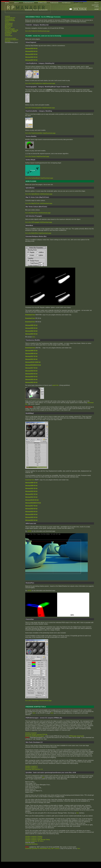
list (43, 777)
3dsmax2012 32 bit (31, 494)
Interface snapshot (31, 733)
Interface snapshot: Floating (34, 836)
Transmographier (10, 19)
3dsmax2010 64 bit (31, 491)
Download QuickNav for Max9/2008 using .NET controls (42, 848)
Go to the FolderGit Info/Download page (37, 31)
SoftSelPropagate (10, 29)
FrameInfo (8, 34)
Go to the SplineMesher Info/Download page (39, 194)
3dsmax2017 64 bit (31, 506)
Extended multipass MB (11, 30)
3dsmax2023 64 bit (31, 520)
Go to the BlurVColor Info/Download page (38, 213)
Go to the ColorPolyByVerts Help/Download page (40, 83)
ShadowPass (8, 36)
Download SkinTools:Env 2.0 (34, 769)
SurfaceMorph (9, 23)
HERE (29, 531)
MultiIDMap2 (8, 33)
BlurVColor (8, 27)
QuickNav (8, 41)
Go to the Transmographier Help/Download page (40, 108)
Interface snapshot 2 (31, 768)
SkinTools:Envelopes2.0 (11, 40)
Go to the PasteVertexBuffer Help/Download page (40, 133)
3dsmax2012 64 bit (31, 497)
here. (79, 848)
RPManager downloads (76, 736)
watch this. (56, 385)
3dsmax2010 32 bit (31, 488)
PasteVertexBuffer (10, 21)
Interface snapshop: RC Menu (34, 841)
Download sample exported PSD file (36, 734)
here (34, 337)
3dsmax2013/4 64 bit (32, 500)
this (78, 813)
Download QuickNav (31, 844)
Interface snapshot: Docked (34, 838)
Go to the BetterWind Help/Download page (38, 233)
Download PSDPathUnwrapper (35, 736)
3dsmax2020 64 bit (31, 514)
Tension (7, 22)
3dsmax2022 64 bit (31, 517)
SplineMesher (9, 25)
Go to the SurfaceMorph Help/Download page (39, 178)
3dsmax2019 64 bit (31, 512)
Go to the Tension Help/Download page (37, 156)
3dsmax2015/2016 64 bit (33, 503)
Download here (30, 318)
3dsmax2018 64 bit (31, 509)
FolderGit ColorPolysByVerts (10, 17)
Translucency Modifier (11, 32)
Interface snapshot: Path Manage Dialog (37, 840)
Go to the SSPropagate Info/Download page (39, 222)
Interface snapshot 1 (31, 766)
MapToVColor (9, 26)
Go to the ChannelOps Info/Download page (38, 701)
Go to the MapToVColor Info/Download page (39, 203)
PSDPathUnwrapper (10, 38)
